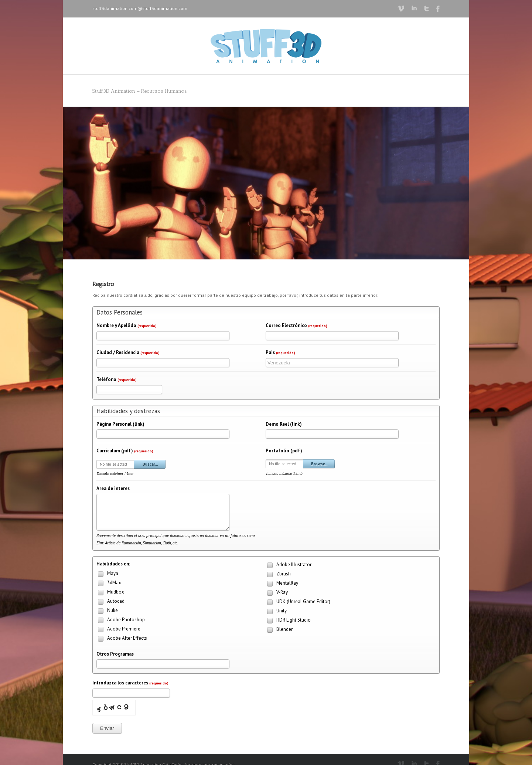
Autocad (110, 602)
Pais (280, 352)
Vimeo (401, 8)
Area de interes (113, 488)
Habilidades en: (113, 564)
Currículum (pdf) (125, 451)
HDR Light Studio (288, 621)
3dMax (109, 583)
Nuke (107, 611)
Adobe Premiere (118, 630)
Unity (276, 611)
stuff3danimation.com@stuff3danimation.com (140, 8)
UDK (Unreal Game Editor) (298, 602)
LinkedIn (414, 8)
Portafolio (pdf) (284, 451)
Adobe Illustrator (289, 565)
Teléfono (117, 379)
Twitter (427, 8)
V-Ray (277, 593)
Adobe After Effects (122, 639)
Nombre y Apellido (127, 325)
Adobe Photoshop (121, 620)
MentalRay (282, 584)
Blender (279, 630)
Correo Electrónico (296, 325)
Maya (107, 574)
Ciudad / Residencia (128, 352)
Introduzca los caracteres (130, 683)
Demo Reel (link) (284, 424)
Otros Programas (115, 654)
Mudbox (110, 593)
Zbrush (278, 574)
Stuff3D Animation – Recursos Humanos (140, 91)
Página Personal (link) (120, 424)
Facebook (438, 9)
